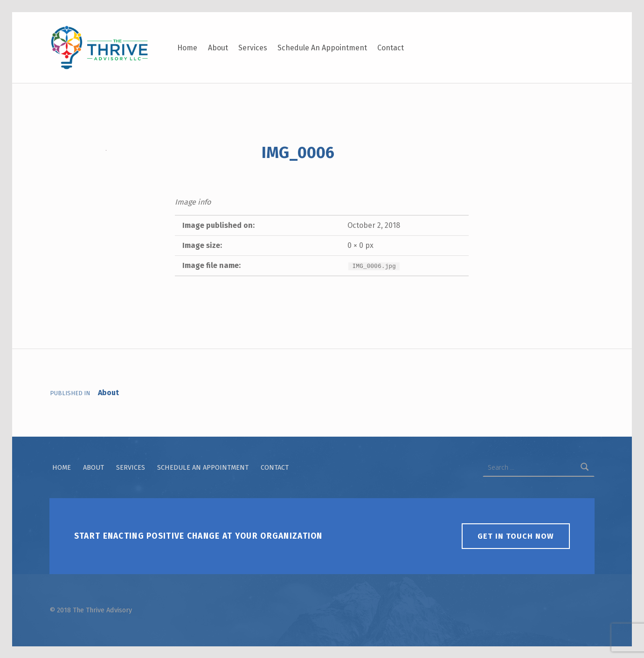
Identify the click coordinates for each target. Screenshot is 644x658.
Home (187, 48)
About (218, 48)
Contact (391, 48)
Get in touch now (516, 536)
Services (253, 48)
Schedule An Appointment (322, 48)
